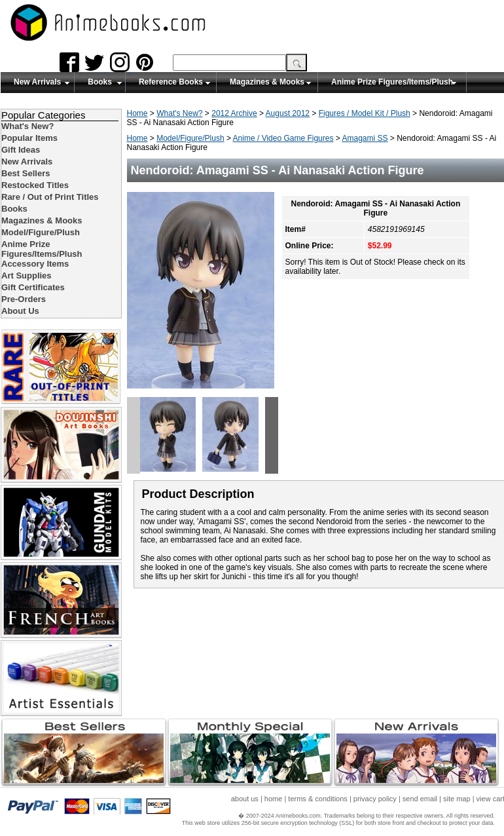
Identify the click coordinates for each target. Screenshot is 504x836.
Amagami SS (365, 138)
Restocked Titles (35, 185)
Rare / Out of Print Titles (50, 197)
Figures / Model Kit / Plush (365, 113)
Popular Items (29, 138)
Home (137, 113)
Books (100, 82)
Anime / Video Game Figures (283, 138)
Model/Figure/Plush (190, 138)
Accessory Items (35, 264)
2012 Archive (234, 113)
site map (457, 799)
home (274, 799)
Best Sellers (26, 173)
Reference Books (171, 82)
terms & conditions (317, 799)
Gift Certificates (33, 287)
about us (245, 799)
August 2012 (288, 113)
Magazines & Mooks (267, 82)
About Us (20, 311)
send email (420, 799)
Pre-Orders (24, 299)
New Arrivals (37, 82)
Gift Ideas (21, 150)
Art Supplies (27, 275)
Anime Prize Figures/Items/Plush (392, 82)
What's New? (179, 113)
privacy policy (375, 799)
